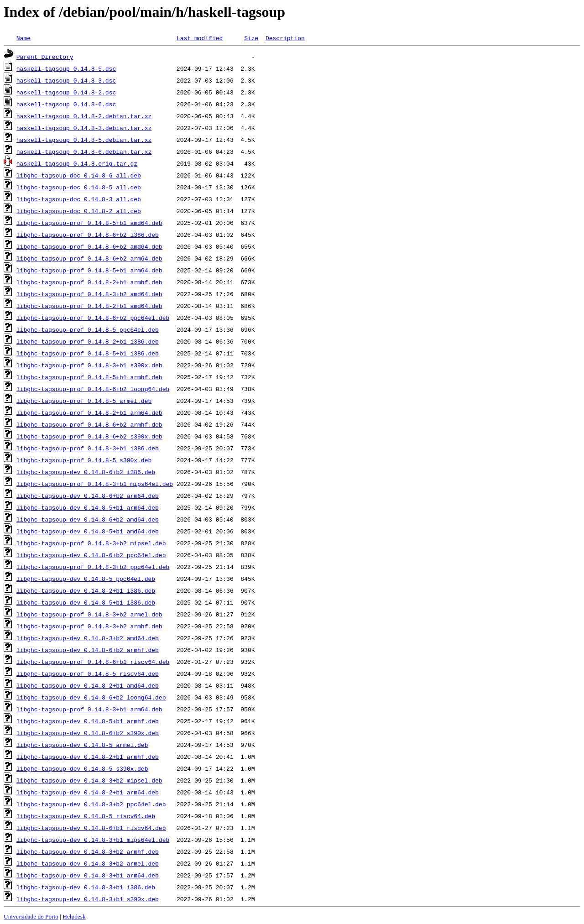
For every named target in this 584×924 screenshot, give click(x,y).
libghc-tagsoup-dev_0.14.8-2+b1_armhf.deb (88, 757)
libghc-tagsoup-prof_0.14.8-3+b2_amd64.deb (89, 294)
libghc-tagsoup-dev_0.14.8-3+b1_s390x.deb (88, 899)
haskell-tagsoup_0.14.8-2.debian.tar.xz (84, 116)
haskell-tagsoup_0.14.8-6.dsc (66, 104)
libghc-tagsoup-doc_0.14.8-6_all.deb (79, 175)
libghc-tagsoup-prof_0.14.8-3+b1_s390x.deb (89, 365)
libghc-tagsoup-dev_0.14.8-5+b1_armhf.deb (88, 721)
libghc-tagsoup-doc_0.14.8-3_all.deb (79, 199)
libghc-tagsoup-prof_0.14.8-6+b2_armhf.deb (89, 424)
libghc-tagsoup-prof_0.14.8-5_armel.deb (84, 401)
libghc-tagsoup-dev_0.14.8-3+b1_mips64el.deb (93, 840)
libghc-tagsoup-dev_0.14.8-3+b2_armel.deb (88, 863)
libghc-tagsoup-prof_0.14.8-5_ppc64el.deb (88, 329)
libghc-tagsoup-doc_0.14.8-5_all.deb (79, 187)
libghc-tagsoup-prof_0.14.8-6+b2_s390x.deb (89, 436)
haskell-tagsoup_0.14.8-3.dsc (66, 80)
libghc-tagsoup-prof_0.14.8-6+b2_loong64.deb (93, 389)
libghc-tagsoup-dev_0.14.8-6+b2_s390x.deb (88, 733)
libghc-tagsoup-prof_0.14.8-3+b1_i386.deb (88, 448)
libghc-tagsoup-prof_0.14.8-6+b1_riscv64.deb (93, 662)
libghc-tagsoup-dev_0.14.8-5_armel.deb (82, 745)
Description (285, 38)
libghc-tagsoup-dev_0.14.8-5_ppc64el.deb (86, 579)
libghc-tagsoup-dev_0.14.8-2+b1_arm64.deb (88, 792)
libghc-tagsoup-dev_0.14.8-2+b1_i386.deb (86, 590)
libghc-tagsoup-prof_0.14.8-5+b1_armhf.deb (89, 377)
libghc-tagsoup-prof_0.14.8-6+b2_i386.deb (88, 235)
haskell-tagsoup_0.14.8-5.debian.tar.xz (84, 140)
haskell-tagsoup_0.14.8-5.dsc (66, 68)
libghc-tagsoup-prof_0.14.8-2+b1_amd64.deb (89, 306)
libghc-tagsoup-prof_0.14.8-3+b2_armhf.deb (89, 626)
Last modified (200, 38)
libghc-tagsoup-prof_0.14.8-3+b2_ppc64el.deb (93, 567)
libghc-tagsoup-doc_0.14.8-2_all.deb (79, 211)
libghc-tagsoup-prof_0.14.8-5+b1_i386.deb (88, 353)
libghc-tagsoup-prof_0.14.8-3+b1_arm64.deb (89, 709)
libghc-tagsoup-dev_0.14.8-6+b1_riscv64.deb (91, 828)
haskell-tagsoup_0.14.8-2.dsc (66, 92)
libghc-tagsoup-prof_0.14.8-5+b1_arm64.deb (89, 270)
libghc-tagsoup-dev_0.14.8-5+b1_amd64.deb (88, 531)
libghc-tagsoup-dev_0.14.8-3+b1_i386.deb (86, 887)
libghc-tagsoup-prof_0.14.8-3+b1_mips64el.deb (95, 484)
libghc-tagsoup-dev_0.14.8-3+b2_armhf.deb (88, 851)
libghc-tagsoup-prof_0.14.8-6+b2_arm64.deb (89, 258)
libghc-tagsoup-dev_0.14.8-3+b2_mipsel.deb (89, 780)
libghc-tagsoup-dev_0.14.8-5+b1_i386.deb (86, 602)
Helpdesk (74, 916)
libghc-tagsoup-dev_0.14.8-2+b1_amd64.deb (88, 685)
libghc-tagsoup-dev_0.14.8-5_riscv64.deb (86, 816)
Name (23, 38)
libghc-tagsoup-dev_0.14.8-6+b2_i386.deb (86, 472)
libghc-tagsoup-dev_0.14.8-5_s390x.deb (82, 768)
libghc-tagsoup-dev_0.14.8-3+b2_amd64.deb (88, 638)
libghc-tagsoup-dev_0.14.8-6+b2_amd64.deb (88, 519)
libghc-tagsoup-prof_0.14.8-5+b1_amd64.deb (89, 223)
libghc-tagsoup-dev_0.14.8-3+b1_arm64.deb (88, 875)
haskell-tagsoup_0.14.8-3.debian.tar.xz (84, 128)
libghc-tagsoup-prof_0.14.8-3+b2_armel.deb (89, 614)
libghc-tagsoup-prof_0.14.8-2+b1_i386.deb (88, 341)
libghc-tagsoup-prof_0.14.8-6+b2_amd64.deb (89, 246)
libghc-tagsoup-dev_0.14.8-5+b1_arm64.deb (88, 507)
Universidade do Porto (31, 916)
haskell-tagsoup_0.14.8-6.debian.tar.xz (84, 151)
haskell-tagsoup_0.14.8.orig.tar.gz (77, 163)
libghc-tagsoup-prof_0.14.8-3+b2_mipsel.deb (91, 543)
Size (251, 38)
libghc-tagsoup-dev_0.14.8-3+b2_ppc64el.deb (91, 804)
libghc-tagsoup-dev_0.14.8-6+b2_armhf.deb (88, 650)
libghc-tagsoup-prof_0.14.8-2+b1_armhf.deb (89, 282)
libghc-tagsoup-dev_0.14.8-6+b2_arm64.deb (88, 496)
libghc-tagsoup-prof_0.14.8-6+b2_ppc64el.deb (93, 318)
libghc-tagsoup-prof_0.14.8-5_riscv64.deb (88, 673)
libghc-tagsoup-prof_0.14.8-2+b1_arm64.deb (89, 412)
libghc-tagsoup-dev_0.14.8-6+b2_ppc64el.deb (91, 555)
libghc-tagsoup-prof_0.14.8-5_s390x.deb (84, 460)
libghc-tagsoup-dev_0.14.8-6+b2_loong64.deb (91, 697)
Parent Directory (45, 57)
